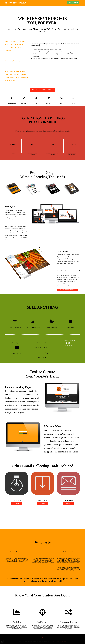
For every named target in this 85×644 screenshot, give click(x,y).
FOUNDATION (11, 103)
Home (37, 636)
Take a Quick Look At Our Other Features (43, 89)
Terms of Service (39, 642)
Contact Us (42, 636)
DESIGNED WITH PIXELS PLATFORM (58, 641)
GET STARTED (73, 3)
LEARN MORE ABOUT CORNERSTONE (68, 290)
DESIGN (24, 103)
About (48, 636)
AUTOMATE (61, 103)
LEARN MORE (17, 503)
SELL (36, 103)
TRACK (74, 103)
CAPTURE (49, 103)
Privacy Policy (46, 642)
